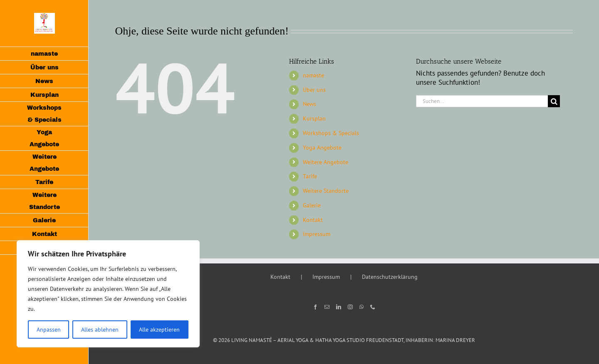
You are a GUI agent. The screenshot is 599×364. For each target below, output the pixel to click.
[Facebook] (315, 307)
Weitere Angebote (325, 162)
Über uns (314, 90)
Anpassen (49, 330)
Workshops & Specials (331, 133)
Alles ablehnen (100, 330)
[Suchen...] (482, 101)
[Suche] (554, 101)
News (309, 104)
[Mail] (327, 307)
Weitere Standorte (326, 191)
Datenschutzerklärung (390, 277)
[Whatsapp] (361, 307)
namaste (313, 75)
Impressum (317, 234)
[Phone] (373, 307)
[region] (108, 294)
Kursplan (314, 118)
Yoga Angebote (322, 148)
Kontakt (313, 220)
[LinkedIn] (339, 307)
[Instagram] (350, 307)
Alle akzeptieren (159, 330)
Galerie (312, 205)
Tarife (310, 176)
